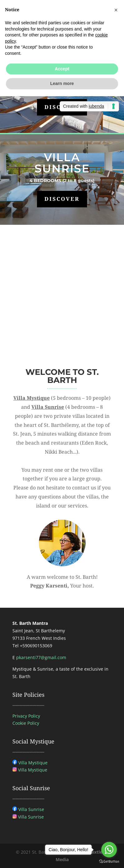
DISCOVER (62, 199)
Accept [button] (62, 69)
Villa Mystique (33, 763)
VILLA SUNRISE (62, 163)
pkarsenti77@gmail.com (41, 657)
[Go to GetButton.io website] (109, 862)
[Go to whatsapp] (109, 850)
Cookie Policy (26, 723)
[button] (116, 10)
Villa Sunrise (31, 809)
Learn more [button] (62, 83)
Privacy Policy (26, 716)
